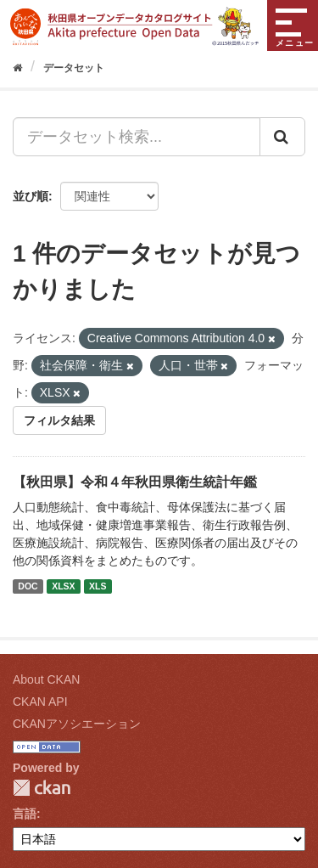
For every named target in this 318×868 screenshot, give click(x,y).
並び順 (31, 196)
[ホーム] (17, 68)
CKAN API (40, 702)
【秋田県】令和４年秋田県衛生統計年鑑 (135, 482)
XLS (98, 586)
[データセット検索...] (137, 137)
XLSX (63, 586)
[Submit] (282, 137)
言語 (25, 814)
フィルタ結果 (59, 420)
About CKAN (46, 679)
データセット (74, 68)
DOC (28, 586)
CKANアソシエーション (77, 724)
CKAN (42, 788)
